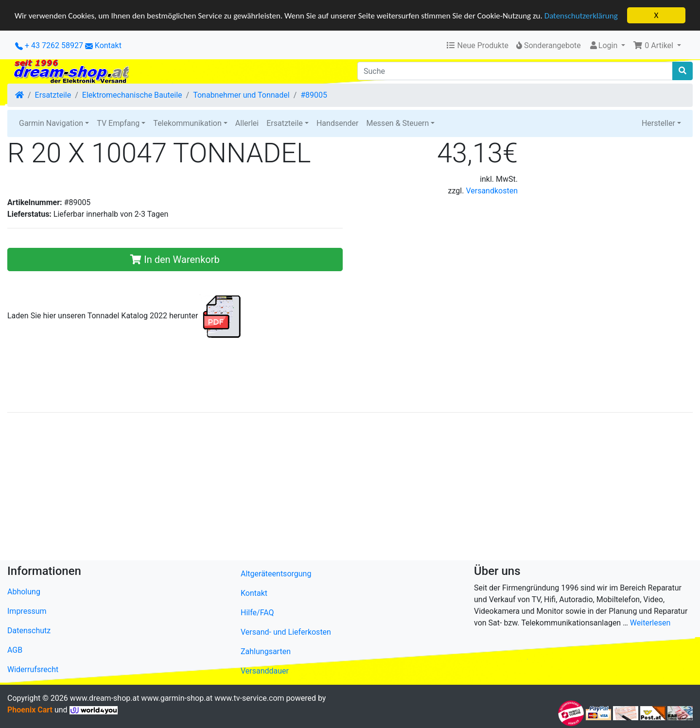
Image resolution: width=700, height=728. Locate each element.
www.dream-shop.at (105, 698)
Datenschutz (29, 631)
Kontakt (108, 45)
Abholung (24, 592)
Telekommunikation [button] (187, 123)
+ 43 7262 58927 (49, 45)
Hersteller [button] (658, 123)
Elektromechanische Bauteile (132, 95)
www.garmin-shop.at (177, 698)
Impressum (27, 611)
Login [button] (604, 45)
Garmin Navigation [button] (51, 123)
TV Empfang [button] (118, 123)
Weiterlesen (650, 623)
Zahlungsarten (266, 651)
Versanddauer (265, 671)
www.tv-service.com (249, 698)
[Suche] (515, 71)
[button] (657, 46)
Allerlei (247, 123)
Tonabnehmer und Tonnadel (241, 95)
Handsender (337, 123)
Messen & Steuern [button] (397, 123)
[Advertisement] (299, 488)
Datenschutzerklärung (581, 15)
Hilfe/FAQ (257, 613)
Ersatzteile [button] (285, 123)
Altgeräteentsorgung (276, 574)
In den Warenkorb (175, 260)
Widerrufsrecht (33, 669)
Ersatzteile (53, 95)
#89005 (314, 95)
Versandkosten (492, 191)
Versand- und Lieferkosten (286, 632)
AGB (15, 650)
